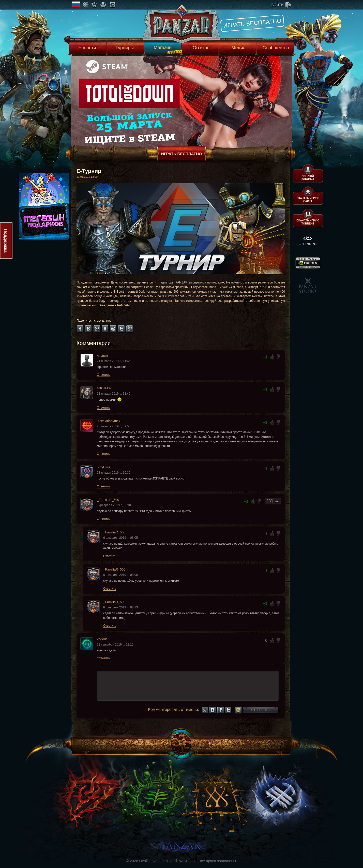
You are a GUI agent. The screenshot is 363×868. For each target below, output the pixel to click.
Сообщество (276, 48)
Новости (87, 48)
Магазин (163, 48)
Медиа (238, 48)
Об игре (201, 48)
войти (278, 5)
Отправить (260, 710)
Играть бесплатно (252, 23)
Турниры (125, 48)
